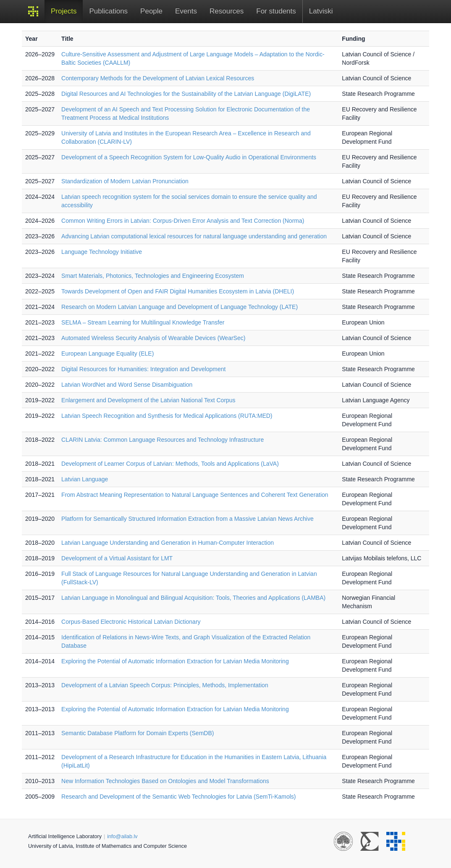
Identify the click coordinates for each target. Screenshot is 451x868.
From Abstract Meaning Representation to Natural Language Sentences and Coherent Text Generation (195, 495)
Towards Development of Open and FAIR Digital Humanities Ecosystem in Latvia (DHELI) (178, 291)
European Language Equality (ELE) (108, 354)
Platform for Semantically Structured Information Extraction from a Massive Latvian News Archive (187, 519)
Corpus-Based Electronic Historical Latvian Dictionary (131, 622)
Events (186, 11)
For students (276, 11)
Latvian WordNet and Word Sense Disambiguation (127, 385)
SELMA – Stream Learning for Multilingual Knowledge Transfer (143, 322)
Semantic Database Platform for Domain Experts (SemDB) (138, 733)
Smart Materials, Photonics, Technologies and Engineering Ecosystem (153, 276)
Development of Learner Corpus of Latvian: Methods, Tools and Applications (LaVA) (170, 464)
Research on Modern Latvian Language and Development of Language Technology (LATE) (180, 307)
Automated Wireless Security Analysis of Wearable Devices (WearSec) (153, 338)
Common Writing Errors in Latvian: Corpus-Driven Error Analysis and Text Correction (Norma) (183, 221)
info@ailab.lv (122, 836)
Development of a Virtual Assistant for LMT (117, 558)
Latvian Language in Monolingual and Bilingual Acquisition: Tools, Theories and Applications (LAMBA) (193, 598)
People (151, 11)
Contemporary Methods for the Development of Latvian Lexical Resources (158, 78)
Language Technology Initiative (102, 252)
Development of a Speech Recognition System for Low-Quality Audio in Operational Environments (189, 157)
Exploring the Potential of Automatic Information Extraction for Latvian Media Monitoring (175, 661)
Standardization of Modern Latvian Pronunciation (125, 181)
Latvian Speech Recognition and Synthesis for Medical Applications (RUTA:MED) (167, 416)
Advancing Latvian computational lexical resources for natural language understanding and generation (194, 236)
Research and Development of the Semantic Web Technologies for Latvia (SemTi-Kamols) (178, 797)
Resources (227, 11)
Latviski (321, 11)
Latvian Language (85, 479)
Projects (64, 11)
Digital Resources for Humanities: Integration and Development (143, 369)
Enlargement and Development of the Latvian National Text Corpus (148, 400)
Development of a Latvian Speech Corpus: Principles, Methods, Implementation (165, 685)
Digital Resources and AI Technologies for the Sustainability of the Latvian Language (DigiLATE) (186, 94)
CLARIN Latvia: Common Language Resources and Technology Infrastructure (163, 440)
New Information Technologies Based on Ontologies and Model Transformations (165, 781)
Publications (108, 11)
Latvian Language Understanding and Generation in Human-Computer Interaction (168, 543)
